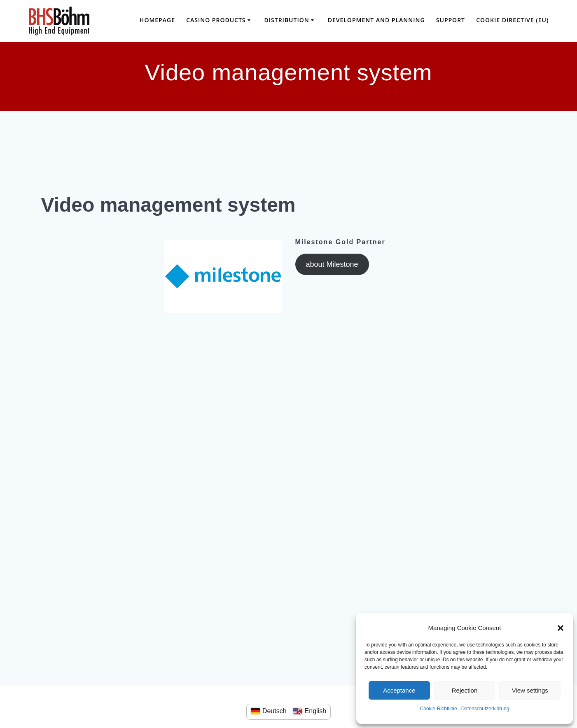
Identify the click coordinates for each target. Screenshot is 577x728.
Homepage (157, 20)
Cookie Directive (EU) (512, 20)
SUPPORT (451, 20)
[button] (561, 628)
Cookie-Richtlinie (439, 709)
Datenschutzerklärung (485, 709)
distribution (287, 20)
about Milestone (332, 264)
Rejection (465, 690)
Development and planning (376, 20)
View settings (530, 690)
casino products (216, 20)
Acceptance (399, 690)
